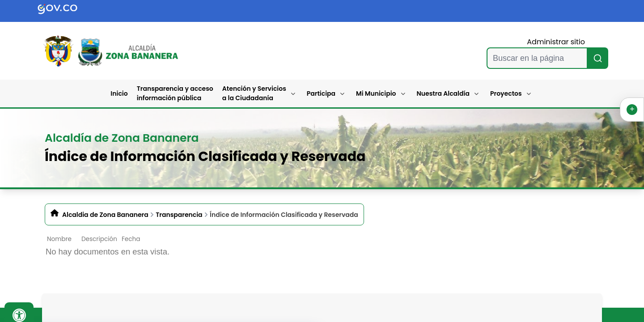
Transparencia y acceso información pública (175, 93)
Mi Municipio (376, 93)
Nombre (59, 239)
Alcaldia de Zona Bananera (105, 215)
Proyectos (506, 93)
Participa (321, 93)
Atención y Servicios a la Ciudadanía (254, 93)
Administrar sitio (556, 42)
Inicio (119, 93)
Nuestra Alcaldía (443, 93)
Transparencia (179, 215)
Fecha (131, 239)
